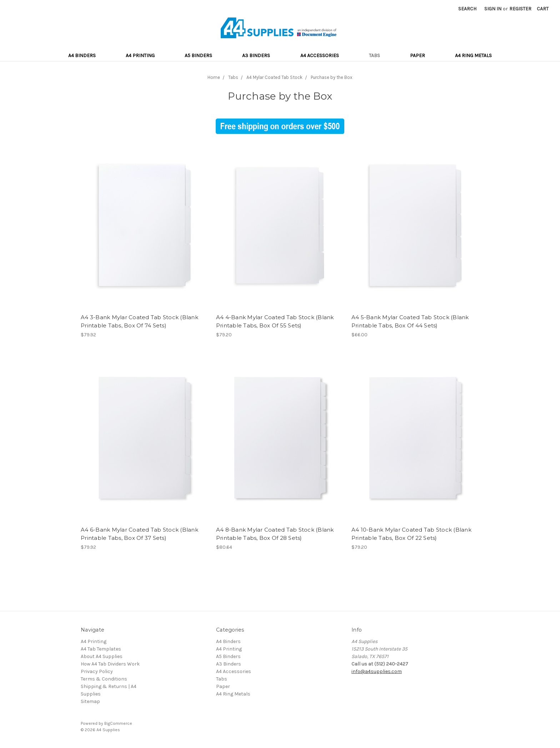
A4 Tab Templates (101, 649)
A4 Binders (82, 56)
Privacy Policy (97, 671)
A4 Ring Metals (473, 56)
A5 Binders (198, 56)
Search (467, 9)
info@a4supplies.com (377, 671)
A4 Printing (140, 56)
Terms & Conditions (104, 679)
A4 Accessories (320, 56)
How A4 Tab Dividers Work (110, 664)
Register (520, 9)
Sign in (493, 9)
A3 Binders (256, 56)
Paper (417, 56)
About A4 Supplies (102, 656)
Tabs (374, 56)
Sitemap (90, 701)
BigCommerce (118, 723)
